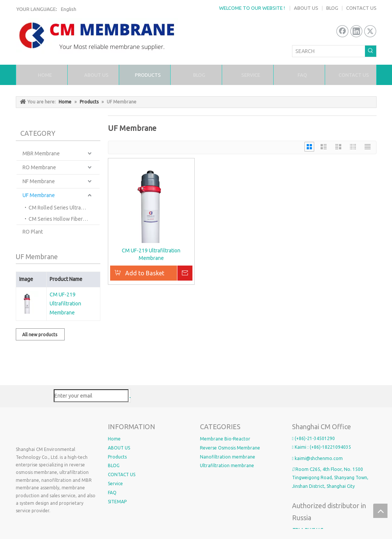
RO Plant (33, 232)
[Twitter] (370, 31)
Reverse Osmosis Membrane (230, 448)
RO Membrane (39, 167)
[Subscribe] (130, 398)
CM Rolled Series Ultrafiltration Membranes (64, 208)
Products (117, 457)
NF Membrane (39, 181)
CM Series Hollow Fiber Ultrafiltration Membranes (64, 219)
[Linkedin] (356, 31)
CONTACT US (361, 8)
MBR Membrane (41, 153)
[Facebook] (342, 31)
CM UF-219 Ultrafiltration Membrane (65, 304)
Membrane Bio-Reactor (225, 439)
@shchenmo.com (324, 458)
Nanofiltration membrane (228, 457)
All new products (40, 335)
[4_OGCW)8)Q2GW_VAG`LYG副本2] (58, 430)
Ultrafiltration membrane (227, 465)
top (380, 511)
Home (114, 439)
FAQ (112, 493)
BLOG (332, 8)
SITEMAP (117, 502)
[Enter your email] (91, 396)
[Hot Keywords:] (371, 51)
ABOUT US (306, 8)
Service (115, 484)
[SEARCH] (329, 51)
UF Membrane (39, 195)
